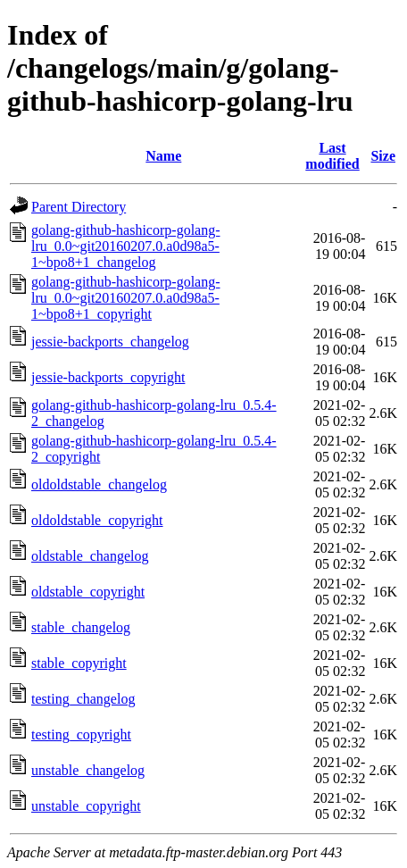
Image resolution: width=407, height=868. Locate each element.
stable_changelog (81, 627)
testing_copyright (81, 734)
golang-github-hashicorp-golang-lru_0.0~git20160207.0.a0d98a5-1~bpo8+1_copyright (126, 298)
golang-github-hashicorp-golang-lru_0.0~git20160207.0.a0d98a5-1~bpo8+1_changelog (126, 246)
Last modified (332, 156)
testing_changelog (83, 699)
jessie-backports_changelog (110, 342)
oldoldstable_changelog (99, 484)
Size (383, 156)
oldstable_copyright (88, 592)
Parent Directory (79, 207)
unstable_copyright (86, 806)
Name (163, 156)
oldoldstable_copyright (97, 520)
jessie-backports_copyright (108, 377)
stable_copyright (79, 663)
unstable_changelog (88, 770)
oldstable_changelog (90, 556)
